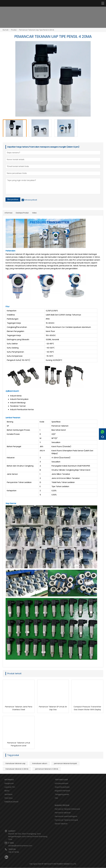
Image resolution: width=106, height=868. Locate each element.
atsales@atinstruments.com (20, 846)
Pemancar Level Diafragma (66, 816)
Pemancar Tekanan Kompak (66, 820)
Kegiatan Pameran (63, 791)
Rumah (6, 30)
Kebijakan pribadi (11, 802)
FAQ (56, 798)
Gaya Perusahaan (62, 787)
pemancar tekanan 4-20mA (47, 769)
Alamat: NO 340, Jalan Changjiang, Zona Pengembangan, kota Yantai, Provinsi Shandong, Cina (28, 837)
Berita (7, 791)
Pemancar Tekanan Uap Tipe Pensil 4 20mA (37, 30)
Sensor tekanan (61, 824)
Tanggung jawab (62, 794)
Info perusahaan (62, 783)
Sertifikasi (8, 794)
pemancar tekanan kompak (65, 764)
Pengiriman (9, 783)
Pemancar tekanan (63, 813)
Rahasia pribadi (31, 200)
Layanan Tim (10, 787)
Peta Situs (9, 798)
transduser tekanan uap (15, 764)
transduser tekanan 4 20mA (17, 769)
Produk (14, 30)
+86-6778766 (14, 852)
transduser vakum (40, 764)
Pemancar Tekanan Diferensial (67, 809)
